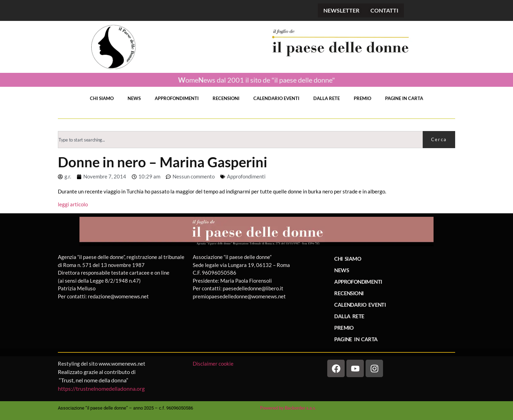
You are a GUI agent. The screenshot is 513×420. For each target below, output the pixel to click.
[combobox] (240, 140)
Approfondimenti (246, 176)
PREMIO (362, 98)
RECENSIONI (226, 98)
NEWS (134, 98)
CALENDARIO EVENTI (276, 98)
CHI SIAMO (102, 98)
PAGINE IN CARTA (404, 98)
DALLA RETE (327, 98)
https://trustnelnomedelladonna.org (101, 388)
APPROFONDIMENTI (177, 98)
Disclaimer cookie (214, 364)
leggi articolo (73, 204)
